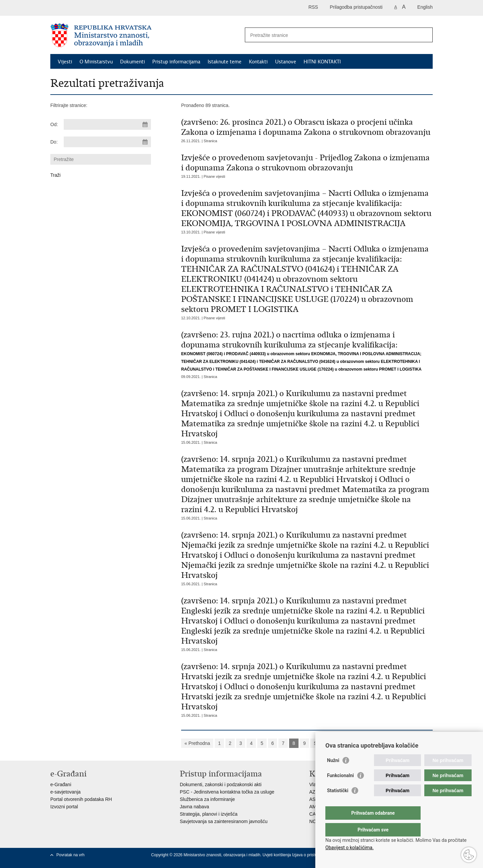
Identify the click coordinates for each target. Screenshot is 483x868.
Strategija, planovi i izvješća (209, 814)
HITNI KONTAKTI (322, 62)
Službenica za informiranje (207, 799)
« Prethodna (197, 743)
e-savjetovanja (65, 792)
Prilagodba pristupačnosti (356, 7)
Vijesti (65, 62)
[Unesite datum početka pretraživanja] (107, 124)
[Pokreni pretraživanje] (425, 35)
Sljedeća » (325, 743)
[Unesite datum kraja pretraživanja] (107, 142)
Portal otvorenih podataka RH (81, 799)
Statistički (338, 804)
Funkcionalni (340, 789)
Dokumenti (132, 62)
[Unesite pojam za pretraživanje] (332, 35)
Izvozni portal (64, 807)
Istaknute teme (225, 62)
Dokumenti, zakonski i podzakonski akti (221, 784)
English (425, 7)
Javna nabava (194, 807)
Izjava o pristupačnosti (312, 855)
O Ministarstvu (96, 62)
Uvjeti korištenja (277, 855)
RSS (313, 7)
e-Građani (61, 784)
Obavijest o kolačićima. (350, 848)
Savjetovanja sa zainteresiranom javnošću (224, 821)
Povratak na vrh (70, 855)
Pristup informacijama (176, 62)
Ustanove (286, 62)
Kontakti (258, 62)
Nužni (333, 774)
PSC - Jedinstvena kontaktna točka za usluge (227, 792)
